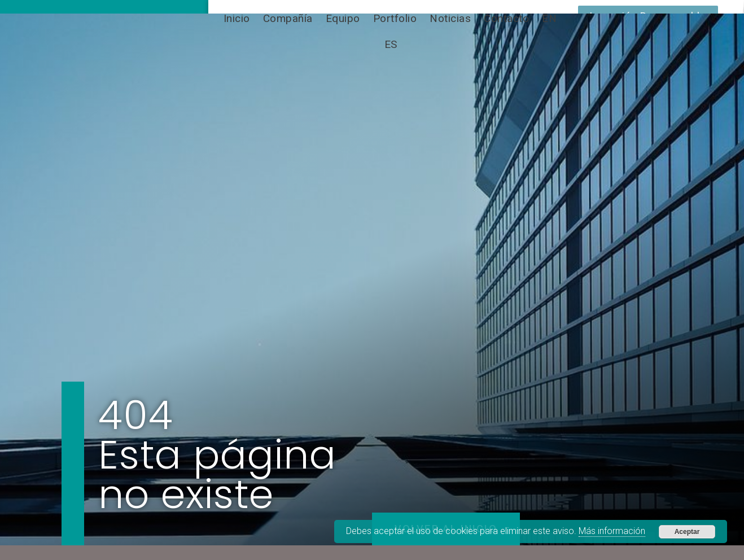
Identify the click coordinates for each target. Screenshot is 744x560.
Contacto (506, 18)
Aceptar (687, 532)
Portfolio (395, 18)
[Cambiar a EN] (549, 19)
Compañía (288, 18)
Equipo (343, 18)
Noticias (450, 18)
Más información (612, 531)
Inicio (237, 18)
